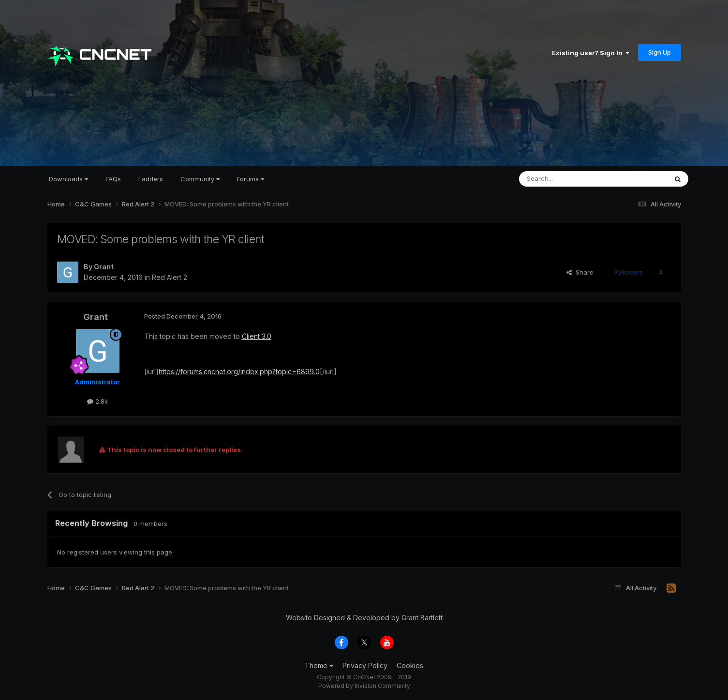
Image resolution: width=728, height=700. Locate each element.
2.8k (97, 401)
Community (200, 179)
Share (580, 272)
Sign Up (660, 52)
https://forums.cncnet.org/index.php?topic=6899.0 (239, 372)
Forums (251, 179)
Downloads (68, 179)
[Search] (568, 179)
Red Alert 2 (170, 277)
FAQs (113, 179)
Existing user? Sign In (591, 53)
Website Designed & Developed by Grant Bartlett (364, 618)
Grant (104, 267)
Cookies (410, 665)
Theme (319, 665)
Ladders (151, 179)
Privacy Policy (365, 665)
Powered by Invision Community (364, 686)
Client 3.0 (257, 336)
